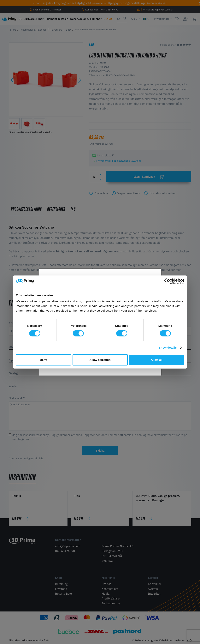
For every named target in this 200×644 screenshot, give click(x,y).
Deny (43, 360)
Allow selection (100, 360)
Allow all (157, 360)
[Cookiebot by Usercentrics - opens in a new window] (167, 281)
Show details (168, 348)
